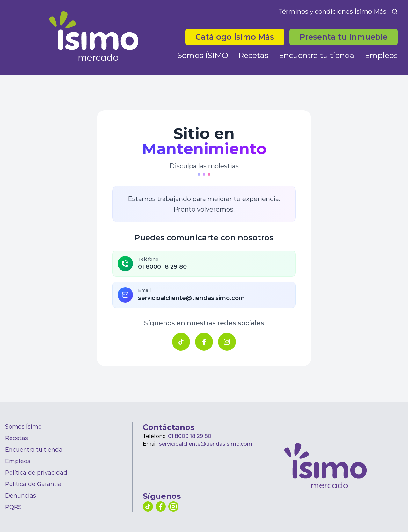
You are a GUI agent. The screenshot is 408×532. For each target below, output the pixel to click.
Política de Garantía (33, 484)
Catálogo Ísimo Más (235, 37)
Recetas (253, 55)
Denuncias (21, 496)
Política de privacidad (36, 473)
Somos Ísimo (23, 427)
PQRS (13, 507)
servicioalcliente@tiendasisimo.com (206, 444)
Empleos (381, 55)
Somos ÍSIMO (203, 55)
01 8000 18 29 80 (190, 436)
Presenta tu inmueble (344, 37)
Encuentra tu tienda (317, 55)
